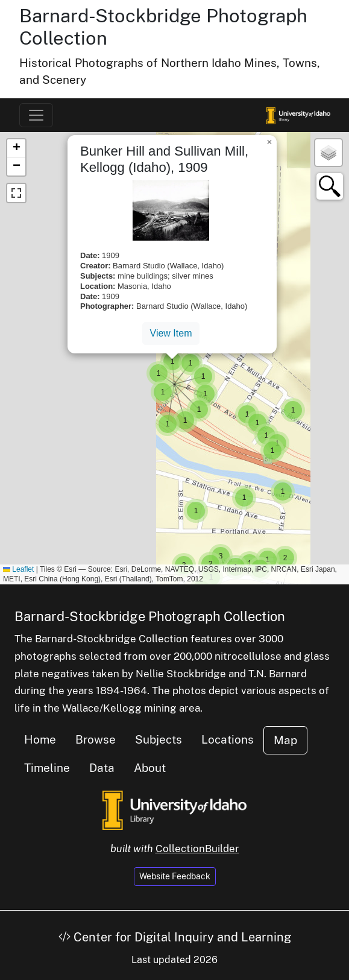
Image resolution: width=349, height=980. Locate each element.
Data (102, 768)
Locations (228, 739)
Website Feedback (175, 876)
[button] (244, 498)
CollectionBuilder (197, 849)
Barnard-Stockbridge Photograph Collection (150, 616)
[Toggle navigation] (36, 115)
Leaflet (18, 569)
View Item (171, 333)
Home (40, 739)
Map (285, 740)
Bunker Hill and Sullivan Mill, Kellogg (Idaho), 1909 (164, 159)
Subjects (159, 739)
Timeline (47, 768)
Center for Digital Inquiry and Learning (175, 937)
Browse (96, 739)
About (150, 768)
